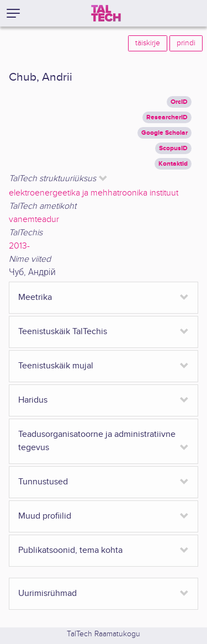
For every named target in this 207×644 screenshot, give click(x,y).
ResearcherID (167, 117)
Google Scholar (164, 133)
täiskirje (148, 43)
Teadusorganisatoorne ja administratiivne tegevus (97, 441)
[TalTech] (106, 13)
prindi (186, 43)
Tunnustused (43, 482)
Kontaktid (173, 164)
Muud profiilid (45, 516)
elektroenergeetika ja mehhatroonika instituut (94, 193)
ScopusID (173, 148)
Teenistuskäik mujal (56, 366)
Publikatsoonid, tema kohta (70, 550)
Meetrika (35, 297)
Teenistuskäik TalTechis (63, 332)
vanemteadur (34, 220)
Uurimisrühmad (47, 593)
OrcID (179, 102)
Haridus (33, 400)
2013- (19, 246)
